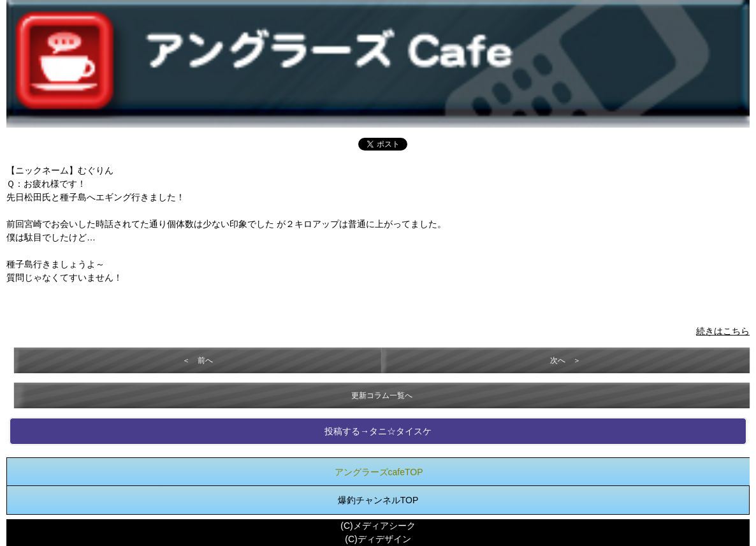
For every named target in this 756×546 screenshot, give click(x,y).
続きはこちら (723, 331)
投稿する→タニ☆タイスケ (378, 431)
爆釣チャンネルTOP (378, 500)
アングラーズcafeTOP (379, 472)
